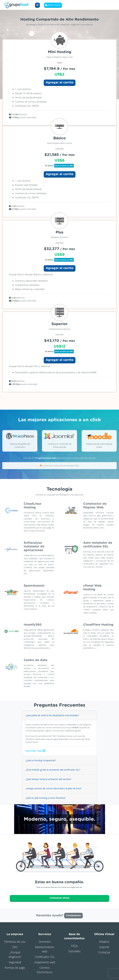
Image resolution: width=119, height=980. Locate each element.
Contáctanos (74, 915)
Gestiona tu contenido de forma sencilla (60, 445)
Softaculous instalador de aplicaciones (34, 547)
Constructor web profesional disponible (61, 466)
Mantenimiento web (45, 948)
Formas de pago (15, 967)
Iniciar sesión (53, 5)
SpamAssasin (34, 586)
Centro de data (35, 660)
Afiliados (104, 941)
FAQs (74, 945)
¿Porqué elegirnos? (15, 954)
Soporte (104, 946)
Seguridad (15, 961)
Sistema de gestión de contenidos (20, 445)
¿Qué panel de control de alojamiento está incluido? (52, 715)
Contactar (104, 951)
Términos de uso (15, 941)
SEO (15, 946)
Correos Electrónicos (45, 969)
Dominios (45, 941)
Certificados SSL (45, 956)
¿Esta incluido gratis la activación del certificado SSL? (52, 770)
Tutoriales (74, 950)
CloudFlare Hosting (98, 625)
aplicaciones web (47, 458)
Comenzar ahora (59, 897)
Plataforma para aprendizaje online (99, 445)
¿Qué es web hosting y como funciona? (45, 797)
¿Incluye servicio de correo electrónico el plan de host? (53, 788)
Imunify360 (33, 625)
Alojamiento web (45, 961)
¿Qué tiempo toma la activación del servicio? (48, 779)
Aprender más (35, 751)
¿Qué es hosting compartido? (40, 760)
